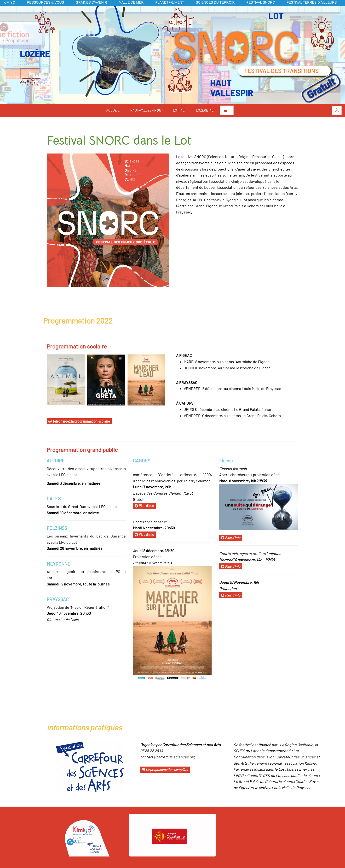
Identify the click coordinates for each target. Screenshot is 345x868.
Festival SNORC (261, 2)
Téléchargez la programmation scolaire (79, 421)
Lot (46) (179, 110)
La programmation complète (165, 770)
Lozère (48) (205, 110)
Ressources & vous (45, 2)
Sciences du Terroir (215, 2)
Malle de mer (131, 2)
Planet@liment (170, 2)
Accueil (113, 110)
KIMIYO (9, 2)
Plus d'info (144, 506)
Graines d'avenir (91, 2)
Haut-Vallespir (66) (146, 110)
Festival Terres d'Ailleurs (312, 2)
